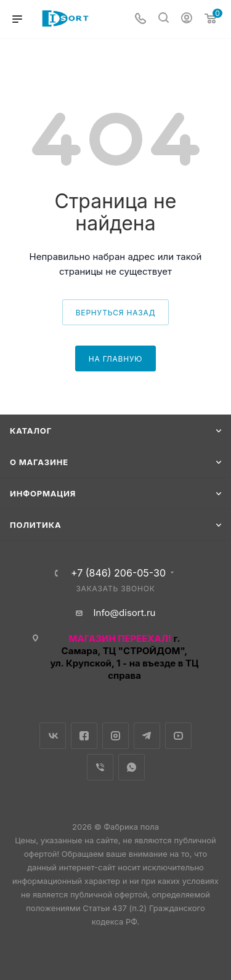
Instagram (115, 736)
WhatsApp (132, 767)
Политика (35, 525)
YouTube (178, 736)
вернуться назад (116, 313)
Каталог (31, 431)
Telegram (147, 736)
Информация (43, 493)
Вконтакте (53, 736)
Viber (100, 767)
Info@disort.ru (125, 613)
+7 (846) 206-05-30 (118, 573)
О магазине (39, 462)
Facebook (84, 736)
